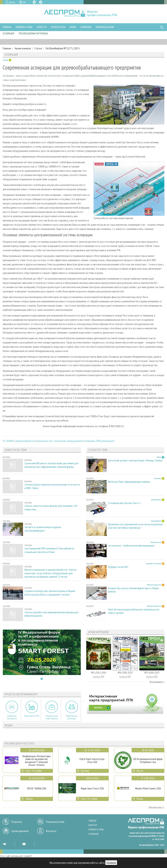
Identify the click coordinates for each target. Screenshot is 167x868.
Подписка (17, 822)
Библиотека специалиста (12, 717)
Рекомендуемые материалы (33, 33)
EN (24, 2)
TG (41, 2)
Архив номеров (23, 48)
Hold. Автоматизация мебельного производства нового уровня (134, 611)
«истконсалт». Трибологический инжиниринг (131, 546)
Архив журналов (20, 831)
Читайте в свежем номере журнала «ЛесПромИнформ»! (43, 529)
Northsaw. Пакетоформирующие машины (129, 482)
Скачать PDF (99, 677)
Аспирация (8, 33)
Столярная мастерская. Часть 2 (124, 503)
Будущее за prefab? (118, 567)
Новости (42, 27)
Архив (73, 27)
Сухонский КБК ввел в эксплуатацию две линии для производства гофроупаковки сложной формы (51, 465)
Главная (7, 27)
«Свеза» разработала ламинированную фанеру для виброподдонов (51, 614)
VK (34, 2)
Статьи (38, 48)
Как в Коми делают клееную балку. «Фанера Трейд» (135, 460)
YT (24, 844)
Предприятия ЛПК (32, 716)
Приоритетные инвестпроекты (52, 717)
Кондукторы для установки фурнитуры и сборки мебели (133, 590)
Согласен (111, 863)
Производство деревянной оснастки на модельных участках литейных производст (135, 526)
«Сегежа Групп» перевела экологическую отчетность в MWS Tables (52, 486)
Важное (93, 821)
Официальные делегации (72, 717)
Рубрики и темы (24, 27)
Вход (12, 2)
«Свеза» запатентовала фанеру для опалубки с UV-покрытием (51, 508)
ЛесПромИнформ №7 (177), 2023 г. (63, 48)
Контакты (51, 831)
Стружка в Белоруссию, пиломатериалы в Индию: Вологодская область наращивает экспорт (50, 593)
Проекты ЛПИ (58, 27)
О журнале (86, 27)
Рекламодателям (105, 27)
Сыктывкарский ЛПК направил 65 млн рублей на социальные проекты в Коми (49, 550)
